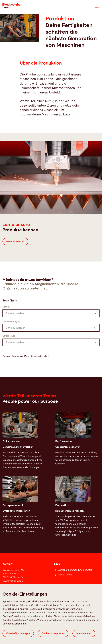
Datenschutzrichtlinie (14, 624)
